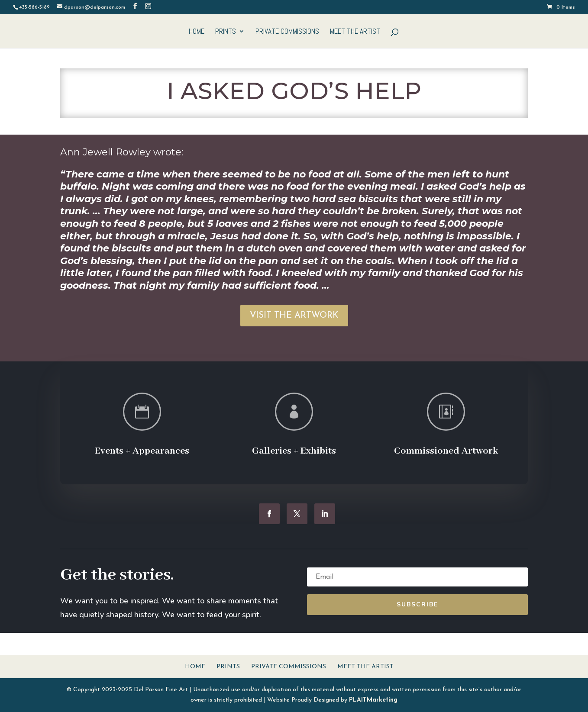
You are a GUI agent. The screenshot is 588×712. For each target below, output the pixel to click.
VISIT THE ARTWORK (294, 316)
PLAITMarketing (373, 700)
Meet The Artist (355, 32)
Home (197, 32)
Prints (226, 32)
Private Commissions (287, 32)
